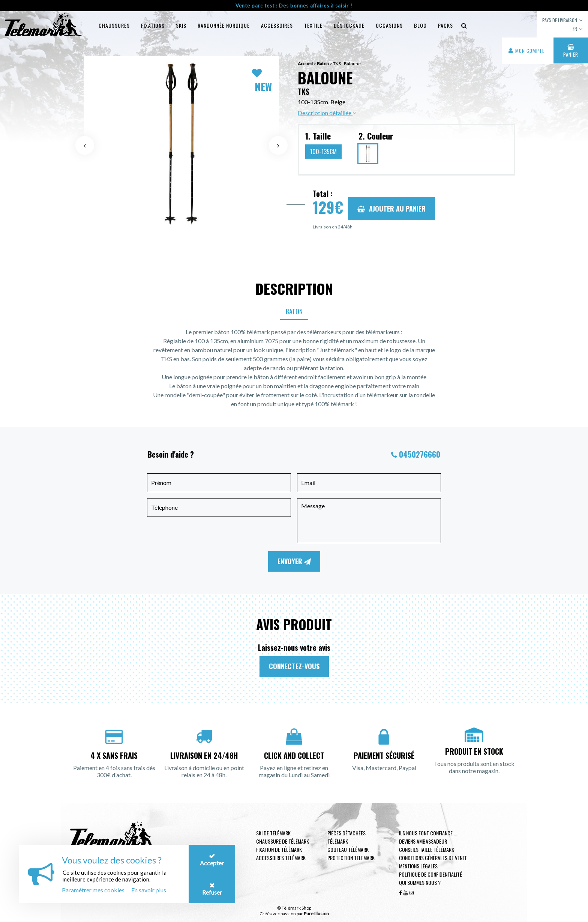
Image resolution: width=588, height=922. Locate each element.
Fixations (153, 25)
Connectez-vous (294, 666)
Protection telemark (351, 858)
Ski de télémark (273, 833)
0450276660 (420, 454)
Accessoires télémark (281, 858)
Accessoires (277, 25)
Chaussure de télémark (283, 841)
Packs (445, 25)
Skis (181, 25)
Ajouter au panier (391, 209)
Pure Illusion (316, 914)
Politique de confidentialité (430, 874)
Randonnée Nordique (224, 25)
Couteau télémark (348, 849)
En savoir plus (149, 890)
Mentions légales (418, 866)
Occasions (389, 25)
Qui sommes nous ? (420, 882)
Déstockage (349, 25)
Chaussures (114, 25)
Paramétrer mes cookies (93, 890)
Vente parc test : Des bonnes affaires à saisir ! (294, 6)
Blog (420, 25)
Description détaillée (327, 113)
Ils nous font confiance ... (428, 833)
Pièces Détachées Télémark (346, 837)
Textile (313, 25)
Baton (294, 311)
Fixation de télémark (279, 849)
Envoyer (294, 561)
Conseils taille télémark (427, 849)
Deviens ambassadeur (423, 841)
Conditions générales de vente (433, 858)
